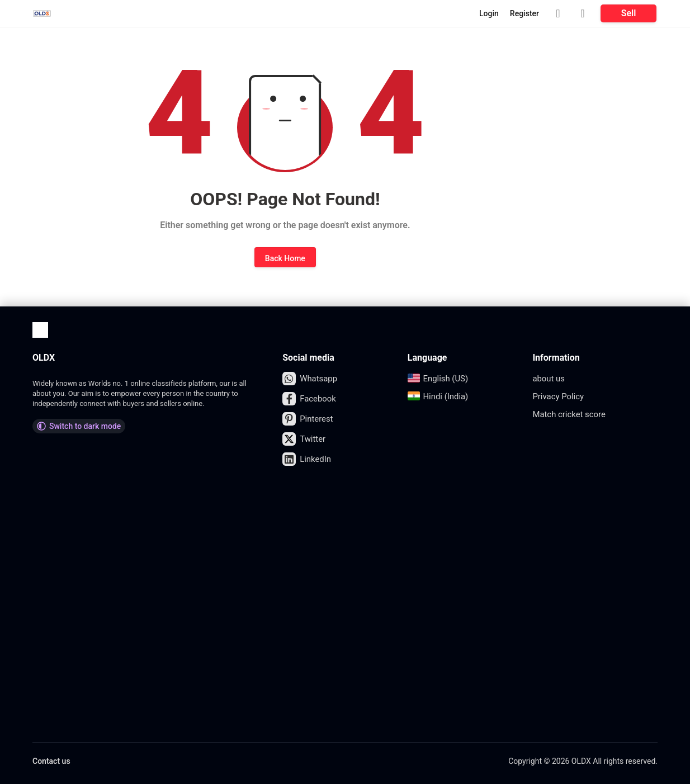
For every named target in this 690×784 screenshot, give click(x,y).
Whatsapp (311, 379)
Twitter (305, 439)
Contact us (51, 761)
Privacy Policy (560, 396)
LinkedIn (308, 459)
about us (550, 378)
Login (489, 13)
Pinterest (309, 419)
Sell (629, 13)
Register (524, 13)
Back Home (285, 258)
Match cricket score (571, 414)
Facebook (310, 399)
